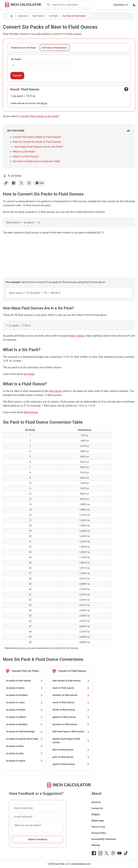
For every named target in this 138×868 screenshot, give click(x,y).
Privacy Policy (99, 833)
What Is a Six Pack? (24, 152)
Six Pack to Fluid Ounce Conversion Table (37, 161)
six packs (29, 374)
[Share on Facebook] (14, 183)
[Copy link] (6, 183)
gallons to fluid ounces (71, 717)
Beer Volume (38, 16)
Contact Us (97, 808)
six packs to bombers (24, 695)
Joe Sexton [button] (16, 176)
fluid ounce (55, 391)
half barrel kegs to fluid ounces (71, 732)
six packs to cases (24, 702)
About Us (96, 802)
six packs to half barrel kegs (24, 732)
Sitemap (96, 845)
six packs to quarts (24, 761)
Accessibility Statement (104, 839)
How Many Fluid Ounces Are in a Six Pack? (39, 147)
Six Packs (53, 16)
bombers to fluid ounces (71, 695)
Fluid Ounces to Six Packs (24, 48)
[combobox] (73, 5)
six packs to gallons (24, 717)
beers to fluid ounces (71, 688)
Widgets (96, 814)
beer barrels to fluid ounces (71, 681)
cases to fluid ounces (71, 702)
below (44, 103)
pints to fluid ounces (71, 757)
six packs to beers (24, 688)
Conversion (23, 16)
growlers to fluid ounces (71, 724)
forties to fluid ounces (71, 710)
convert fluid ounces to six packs (39, 116)
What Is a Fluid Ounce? (26, 156)
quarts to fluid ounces (71, 764)
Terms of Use (98, 827)
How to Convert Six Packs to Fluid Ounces (37, 142)
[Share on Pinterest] (29, 183)
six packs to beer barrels (24, 681)
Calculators (121, 5)
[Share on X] (21, 183)
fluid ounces (31, 412)
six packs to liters (24, 746)
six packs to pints (24, 753)
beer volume (77, 336)
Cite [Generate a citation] (40, 183)
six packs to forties (24, 710)
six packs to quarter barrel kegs (24, 739)
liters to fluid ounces (71, 750)
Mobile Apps (98, 821)
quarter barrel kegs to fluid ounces (71, 741)
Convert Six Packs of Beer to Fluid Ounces (37, 137)
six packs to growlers (24, 724)
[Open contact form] (126, 89)
